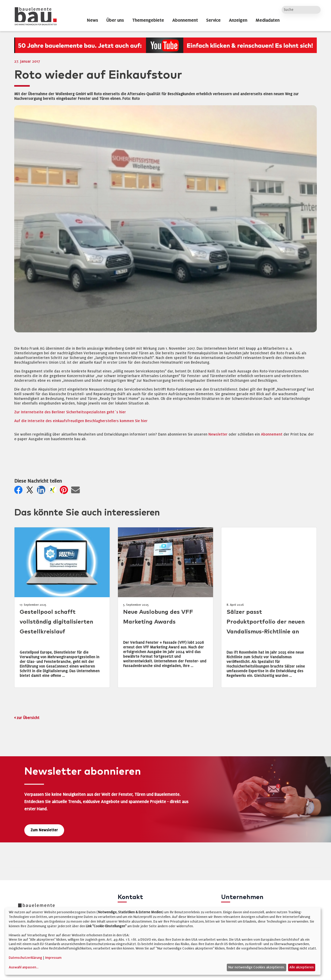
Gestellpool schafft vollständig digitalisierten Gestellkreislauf (56, 622)
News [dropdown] (92, 20)
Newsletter (218, 434)
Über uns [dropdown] (115, 20)
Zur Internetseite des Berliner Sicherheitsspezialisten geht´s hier (70, 412)
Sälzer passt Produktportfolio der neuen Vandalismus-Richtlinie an (266, 622)
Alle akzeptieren (302, 967)
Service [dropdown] (213, 20)
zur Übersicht (28, 718)
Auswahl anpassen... (24, 967)
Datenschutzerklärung (25, 958)
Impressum (53, 958)
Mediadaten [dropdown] (268, 20)
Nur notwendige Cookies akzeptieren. (256, 967)
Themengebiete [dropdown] (148, 20)
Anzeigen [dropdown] (238, 20)
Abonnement (272, 434)
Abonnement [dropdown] (185, 20)
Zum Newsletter (44, 830)
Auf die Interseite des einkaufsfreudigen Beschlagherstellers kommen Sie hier (81, 421)
